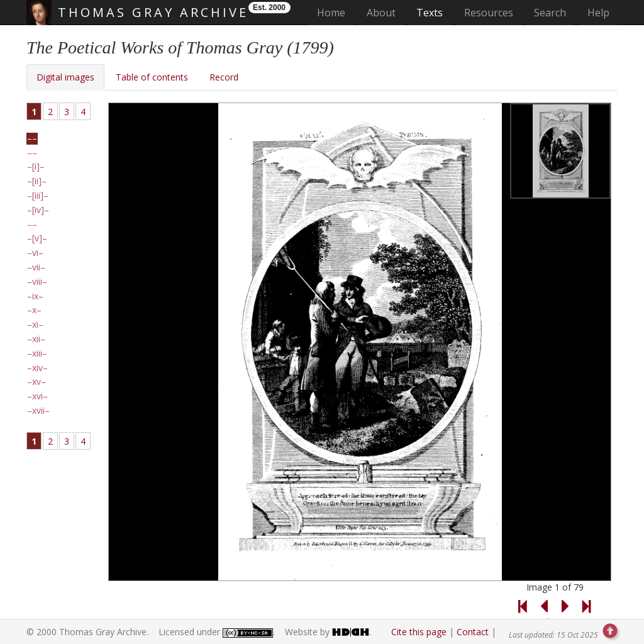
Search (550, 13)
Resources (489, 13)
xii (36, 339)
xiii (37, 353)
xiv (37, 368)
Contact (473, 632)
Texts (430, 13)
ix (35, 296)
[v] (37, 238)
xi (35, 325)
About (381, 13)
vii (36, 267)
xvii (38, 411)
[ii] (37, 181)
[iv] (38, 210)
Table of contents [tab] (152, 77)
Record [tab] (224, 77)
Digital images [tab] (65, 77)
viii (37, 282)
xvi (37, 396)
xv (36, 382)
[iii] (38, 196)
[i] (36, 167)
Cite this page (419, 632)
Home (335, 12)
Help (598, 13)
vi (35, 253)
